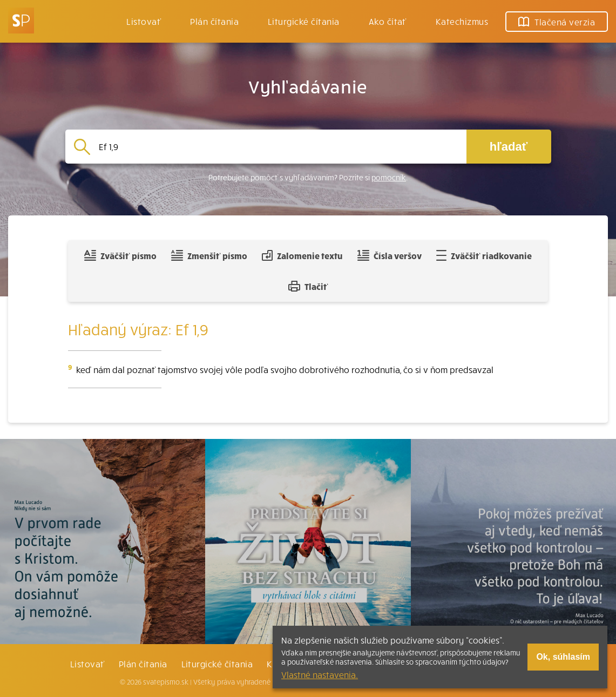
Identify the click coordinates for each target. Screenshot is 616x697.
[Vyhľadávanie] (278, 147)
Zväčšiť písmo (120, 255)
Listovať (144, 21)
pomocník (389, 177)
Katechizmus (462, 21)
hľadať (509, 147)
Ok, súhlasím (563, 657)
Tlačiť (308, 286)
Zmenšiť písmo (209, 255)
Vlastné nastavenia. (320, 674)
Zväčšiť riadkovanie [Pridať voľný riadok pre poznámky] (484, 255)
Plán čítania (143, 664)
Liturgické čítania (304, 21)
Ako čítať (388, 21)
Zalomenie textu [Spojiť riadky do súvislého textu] (302, 255)
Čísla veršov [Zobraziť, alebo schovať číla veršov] (390, 255)
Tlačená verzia (557, 22)
